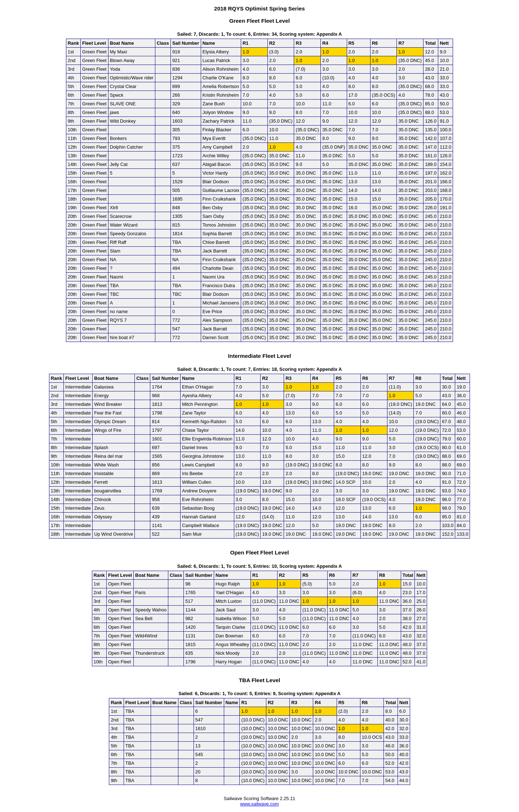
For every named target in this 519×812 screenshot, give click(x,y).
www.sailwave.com (259, 804)
